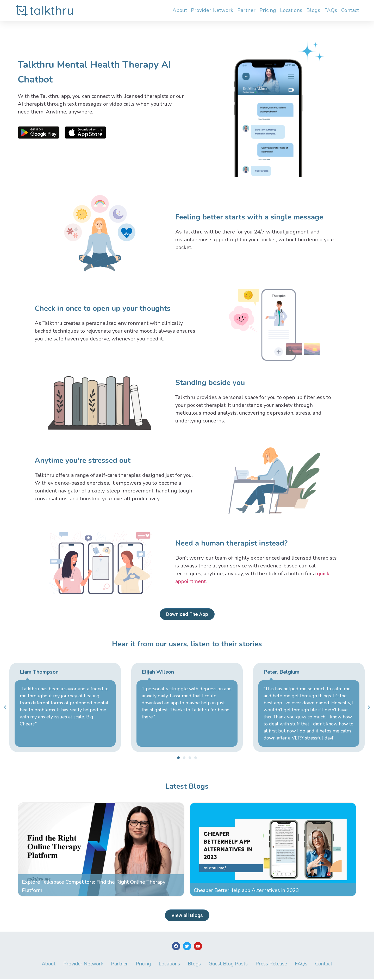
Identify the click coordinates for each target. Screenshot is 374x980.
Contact (350, 10)
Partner (246, 10)
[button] (178, 758)
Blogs (313, 10)
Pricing (268, 10)
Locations (291, 10)
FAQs (331, 10)
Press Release (277, 965)
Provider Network (212, 10)
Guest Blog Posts (231, 965)
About (180, 10)
